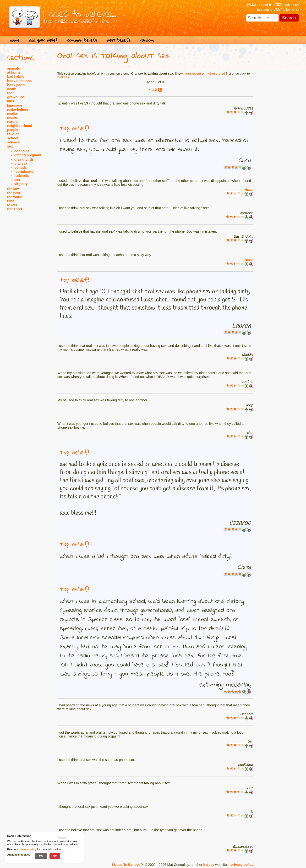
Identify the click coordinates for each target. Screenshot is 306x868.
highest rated (215, 74)
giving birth (24, 159)
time (11, 201)
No (55, 855)
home (14, 40)
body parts (16, 85)
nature (12, 122)
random (147, 40)
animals (14, 68)
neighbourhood (20, 126)
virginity (21, 184)
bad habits (16, 76)
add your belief (43, 40)
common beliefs (82, 40)
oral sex (21, 164)
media (12, 114)
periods (21, 168)
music (12, 118)
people (13, 130)
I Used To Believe (126, 865)
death (12, 89)
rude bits (22, 176)
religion (13, 134)
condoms (22, 151)
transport (15, 209)
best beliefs (118, 40)
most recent (192, 74)
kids (11, 101)
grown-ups (16, 97)
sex (10, 146)
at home (14, 72)
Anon (249, 190)
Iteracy (209, 865)
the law (13, 189)
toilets (12, 205)
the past (14, 193)
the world (15, 197)
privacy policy (242, 865)
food (11, 93)
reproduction (25, 172)
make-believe (18, 109)
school (13, 138)
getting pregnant (28, 155)
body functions (19, 81)
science (13, 142)
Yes (41, 855)
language (15, 105)
